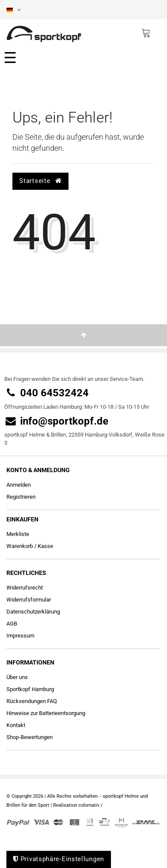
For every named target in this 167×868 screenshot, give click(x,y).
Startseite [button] (40, 181)
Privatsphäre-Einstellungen (59, 859)
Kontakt (16, 725)
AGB (12, 624)
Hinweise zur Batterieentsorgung (46, 713)
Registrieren (21, 497)
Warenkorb (20, 546)
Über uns (17, 677)
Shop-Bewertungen (30, 737)
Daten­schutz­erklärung (33, 612)
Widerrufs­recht (25, 588)
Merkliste (18, 534)
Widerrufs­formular (29, 600)
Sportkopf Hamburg (30, 689)
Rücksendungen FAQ (32, 701)
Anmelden (19, 485)
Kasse (45, 546)
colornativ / (91, 805)
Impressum (20, 636)
